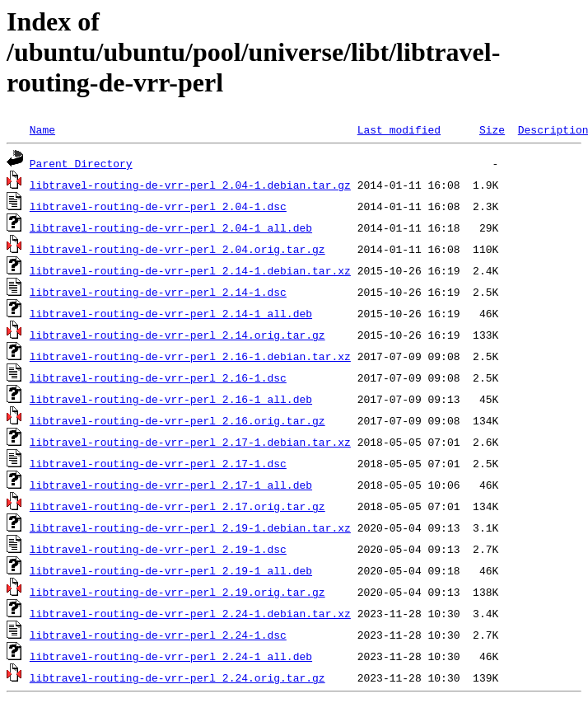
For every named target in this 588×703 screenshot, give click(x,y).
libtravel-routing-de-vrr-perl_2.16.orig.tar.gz (177, 420)
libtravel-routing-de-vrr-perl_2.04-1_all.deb (171, 227)
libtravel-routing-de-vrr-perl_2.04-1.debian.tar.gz (190, 185)
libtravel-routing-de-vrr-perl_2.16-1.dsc (158, 377)
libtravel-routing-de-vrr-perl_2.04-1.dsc (158, 206)
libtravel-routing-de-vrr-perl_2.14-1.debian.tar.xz (190, 270)
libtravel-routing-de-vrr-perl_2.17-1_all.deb (171, 485)
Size (492, 129)
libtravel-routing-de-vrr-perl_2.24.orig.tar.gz (177, 677)
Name (42, 129)
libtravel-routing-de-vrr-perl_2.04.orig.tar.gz (177, 249)
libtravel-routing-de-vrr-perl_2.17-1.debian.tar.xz (190, 442)
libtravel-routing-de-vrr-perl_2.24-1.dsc (158, 635)
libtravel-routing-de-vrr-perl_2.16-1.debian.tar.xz (190, 356)
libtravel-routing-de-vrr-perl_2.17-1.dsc (158, 463)
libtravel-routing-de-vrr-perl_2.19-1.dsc (158, 549)
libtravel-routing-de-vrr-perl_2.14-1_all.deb (171, 313)
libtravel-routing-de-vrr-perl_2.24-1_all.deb (171, 656)
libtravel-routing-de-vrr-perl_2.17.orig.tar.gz (177, 506)
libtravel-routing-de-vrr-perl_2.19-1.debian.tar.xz (190, 527)
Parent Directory (81, 163)
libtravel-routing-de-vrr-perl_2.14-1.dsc (158, 292)
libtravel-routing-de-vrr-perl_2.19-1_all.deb (171, 570)
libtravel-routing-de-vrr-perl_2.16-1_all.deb (171, 399)
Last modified (399, 129)
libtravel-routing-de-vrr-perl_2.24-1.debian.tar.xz (190, 613)
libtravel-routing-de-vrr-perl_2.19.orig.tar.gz (177, 592)
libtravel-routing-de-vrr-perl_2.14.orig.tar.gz (177, 335)
